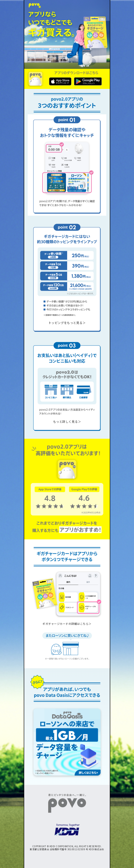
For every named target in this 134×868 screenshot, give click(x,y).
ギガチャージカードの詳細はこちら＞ (67, 624)
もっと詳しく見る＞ (67, 422)
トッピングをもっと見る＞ (67, 323)
